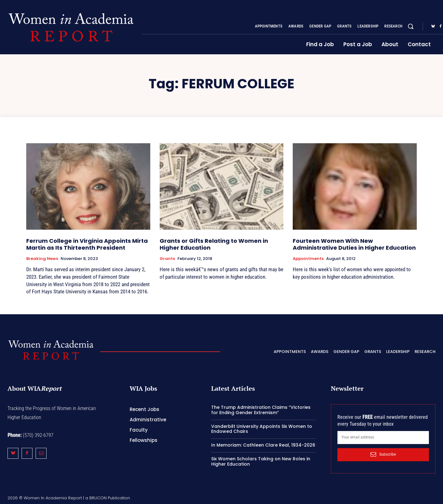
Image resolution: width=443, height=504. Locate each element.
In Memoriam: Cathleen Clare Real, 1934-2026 (263, 445)
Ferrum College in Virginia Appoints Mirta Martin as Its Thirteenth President (87, 244)
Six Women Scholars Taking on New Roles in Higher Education (261, 461)
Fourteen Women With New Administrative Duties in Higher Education (354, 244)
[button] (411, 26)
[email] (383, 438)
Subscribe (383, 454)
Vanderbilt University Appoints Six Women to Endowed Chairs (262, 429)
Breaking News (42, 259)
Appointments (308, 259)
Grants (167, 259)
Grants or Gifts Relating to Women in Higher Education (214, 244)
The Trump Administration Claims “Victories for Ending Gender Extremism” (261, 410)
